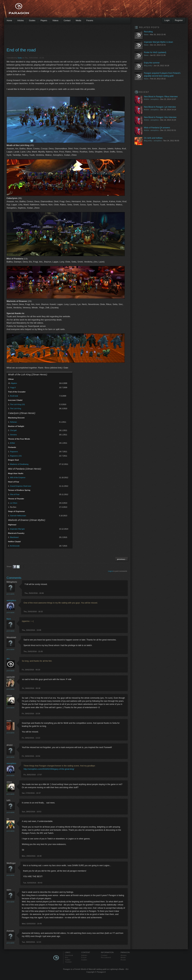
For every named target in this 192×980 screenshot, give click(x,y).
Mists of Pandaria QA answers (157, 128)
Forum (84, 957)
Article (146, 99)
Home (9, 21)
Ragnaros (14, 452)
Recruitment (106, 957)
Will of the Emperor (18, 478)
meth (9, 721)
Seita (20, 58)
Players (44, 21)
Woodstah (11, 637)
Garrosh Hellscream (18, 516)
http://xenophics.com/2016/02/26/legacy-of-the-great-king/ (49, 769)
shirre (9, 696)
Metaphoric (12, 582)
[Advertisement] (90, 10)
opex (9, 890)
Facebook (69, 955)
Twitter (68, 960)
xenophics (11, 600)
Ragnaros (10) (16, 456)
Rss (67, 957)
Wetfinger (11, 863)
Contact (67, 21)
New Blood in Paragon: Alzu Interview (160, 117)
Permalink (11, 594)
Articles (21, 21)
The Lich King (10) (17, 404)
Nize (9, 619)
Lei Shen (14, 503)
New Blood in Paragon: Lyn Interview (160, 107)
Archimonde (15, 546)
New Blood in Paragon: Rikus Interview (161, 97)
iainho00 (11, 677)
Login (167, 20)
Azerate (10, 931)
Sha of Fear (15, 494)
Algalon (14, 383)
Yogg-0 (13, 387)
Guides (32, 21)
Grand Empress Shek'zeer (21, 486)
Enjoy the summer (152, 63)
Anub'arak (14, 396)
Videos (55, 21)
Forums (90, 21)
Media (78, 21)
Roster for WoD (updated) (155, 52)
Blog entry (148, 66)
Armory (124, 955)
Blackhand (14, 537)
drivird (9, 745)
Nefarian (13, 422)
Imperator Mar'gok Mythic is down (158, 42)
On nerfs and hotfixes (153, 138)
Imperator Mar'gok (17, 529)
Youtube (68, 962)
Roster (123, 960)
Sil (8, 819)
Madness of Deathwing (19, 464)
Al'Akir (13, 443)
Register (179, 20)
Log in (111, 571)
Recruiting (148, 32)
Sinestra (13, 435)
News (146, 34)
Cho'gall (13, 430)
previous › (122, 559)
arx (8, 659)
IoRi (8, 800)
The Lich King (16, 409)
